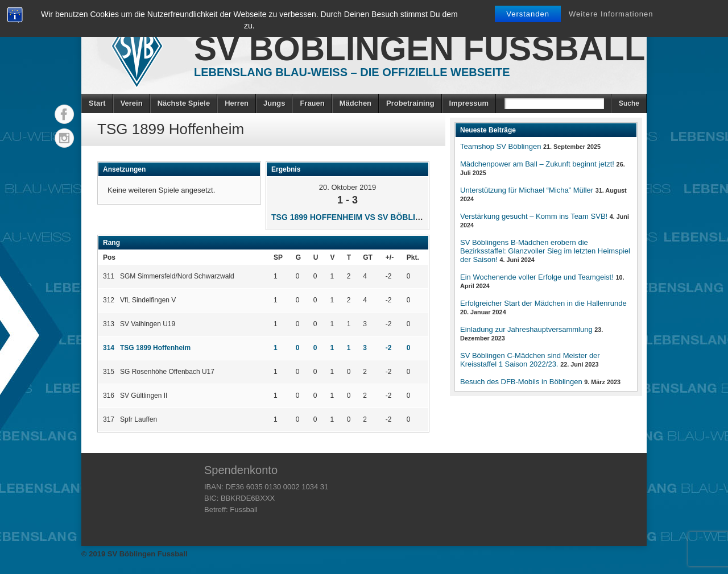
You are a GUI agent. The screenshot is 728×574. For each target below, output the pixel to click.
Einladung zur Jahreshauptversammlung (526, 329)
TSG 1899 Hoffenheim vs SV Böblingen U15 (363, 217)
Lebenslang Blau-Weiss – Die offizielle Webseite (352, 72)
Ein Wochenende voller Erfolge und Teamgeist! (537, 277)
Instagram (64, 138)
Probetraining (410, 103)
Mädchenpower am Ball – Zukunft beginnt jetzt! (537, 164)
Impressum (469, 103)
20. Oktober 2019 (348, 187)
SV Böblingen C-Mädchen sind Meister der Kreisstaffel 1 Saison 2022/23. (530, 360)
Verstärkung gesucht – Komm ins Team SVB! (534, 216)
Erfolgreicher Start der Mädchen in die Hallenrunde (543, 303)
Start (97, 103)
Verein (132, 103)
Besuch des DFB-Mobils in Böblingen (521, 382)
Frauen (312, 103)
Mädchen (355, 103)
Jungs (274, 103)
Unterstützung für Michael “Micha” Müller (527, 190)
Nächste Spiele (184, 103)
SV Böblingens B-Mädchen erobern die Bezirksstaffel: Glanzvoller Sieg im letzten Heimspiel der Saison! (545, 251)
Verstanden (528, 14)
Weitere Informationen (611, 14)
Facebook (64, 114)
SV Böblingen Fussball (419, 49)
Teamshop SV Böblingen (500, 146)
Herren (237, 103)
